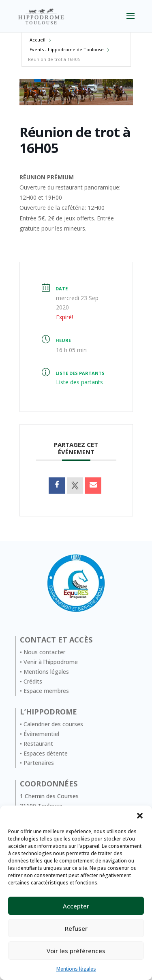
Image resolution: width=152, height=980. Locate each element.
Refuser (76, 928)
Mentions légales (76, 969)
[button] (140, 816)
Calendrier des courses (53, 724)
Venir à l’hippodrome (51, 662)
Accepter (76, 906)
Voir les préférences (76, 951)
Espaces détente (46, 753)
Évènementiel (41, 734)
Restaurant (38, 744)
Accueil (37, 40)
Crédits (33, 681)
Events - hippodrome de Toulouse (67, 49)
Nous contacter (44, 652)
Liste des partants (79, 382)
